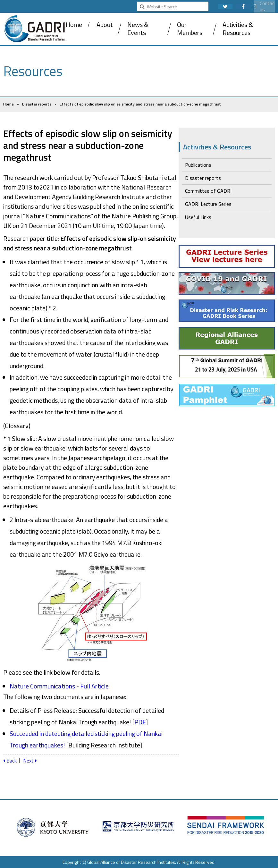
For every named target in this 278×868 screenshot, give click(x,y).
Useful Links (198, 217)
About (105, 25)
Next (30, 761)
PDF (140, 722)
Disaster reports (37, 104)
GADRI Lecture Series (208, 204)
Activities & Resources (238, 29)
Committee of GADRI (208, 191)
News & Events (138, 29)
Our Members (190, 29)
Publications (198, 165)
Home (74, 25)
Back (10, 761)
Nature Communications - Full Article (59, 686)
